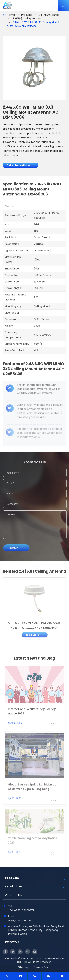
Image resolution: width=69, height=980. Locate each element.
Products (27, 15)
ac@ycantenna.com (21, 920)
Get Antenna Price (20, 165)
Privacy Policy (42, 967)
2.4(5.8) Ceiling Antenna (27, 18)
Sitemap (23, 967)
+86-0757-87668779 (21, 910)
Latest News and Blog (34, 661)
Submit (19, 548)
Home (11, 15)
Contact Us (14, 895)
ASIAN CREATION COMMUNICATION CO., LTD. (40, 960)
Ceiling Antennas (49, 15)
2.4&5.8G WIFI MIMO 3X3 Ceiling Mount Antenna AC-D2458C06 (33, 24)
